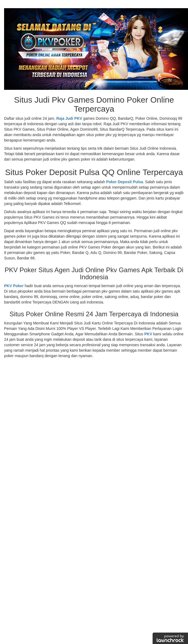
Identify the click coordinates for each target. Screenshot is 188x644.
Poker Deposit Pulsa (124, 182)
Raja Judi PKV (69, 118)
